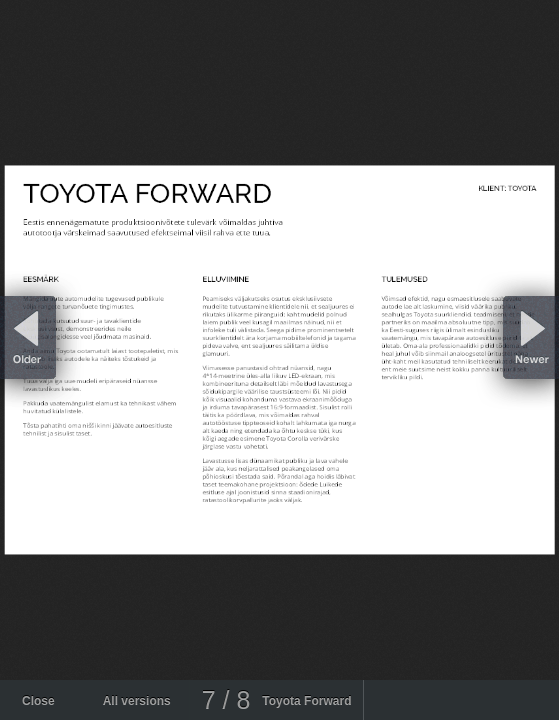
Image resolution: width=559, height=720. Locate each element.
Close (38, 701)
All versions (137, 701)
